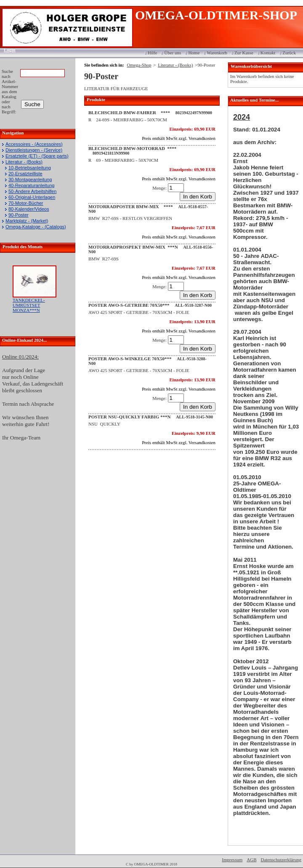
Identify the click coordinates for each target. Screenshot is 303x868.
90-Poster (19, 215)
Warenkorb (217, 53)
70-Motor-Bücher (26, 203)
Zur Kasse (244, 53)
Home (194, 53)
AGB (251, 860)
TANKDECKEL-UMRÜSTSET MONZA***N (29, 305)
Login (7, 50)
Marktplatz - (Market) (27, 221)
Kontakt (268, 53)
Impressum (232, 860)
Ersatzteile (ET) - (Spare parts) (37, 156)
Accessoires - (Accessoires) (34, 144)
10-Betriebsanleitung (30, 168)
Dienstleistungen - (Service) (34, 150)
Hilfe (153, 53)
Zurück (289, 53)
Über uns (173, 53)
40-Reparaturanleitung (31, 185)
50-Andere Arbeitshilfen (32, 191)
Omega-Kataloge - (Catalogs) (36, 227)
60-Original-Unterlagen (32, 197)
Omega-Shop (139, 65)
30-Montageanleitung (30, 179)
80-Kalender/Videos (29, 209)
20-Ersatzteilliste (25, 174)
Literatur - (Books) (24, 162)
